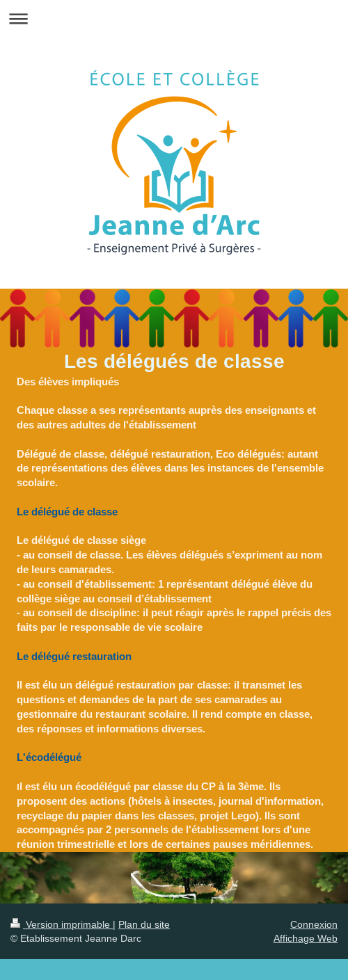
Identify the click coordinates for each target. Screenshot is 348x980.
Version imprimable (62, 924)
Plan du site (144, 924)
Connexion (314, 924)
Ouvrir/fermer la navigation (174, 18)
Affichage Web (306, 938)
